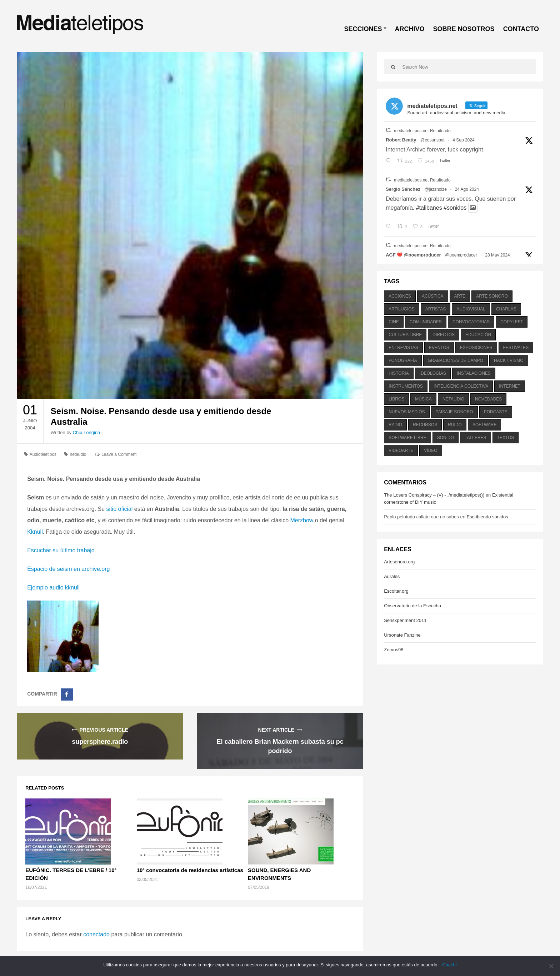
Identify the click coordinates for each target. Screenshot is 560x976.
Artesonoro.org (399, 562)
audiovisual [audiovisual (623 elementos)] (471, 309)
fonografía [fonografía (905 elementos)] (403, 360)
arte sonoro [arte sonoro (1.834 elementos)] (492, 296)
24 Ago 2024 (467, 189)
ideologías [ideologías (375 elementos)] (433, 373)
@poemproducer (461, 255)
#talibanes (429, 208)
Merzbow (302, 520)
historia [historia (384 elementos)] (399, 373)
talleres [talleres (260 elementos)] (475, 438)
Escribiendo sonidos (487, 517)
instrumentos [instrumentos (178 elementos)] (406, 386)
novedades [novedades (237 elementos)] (488, 399)
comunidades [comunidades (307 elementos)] (426, 322)
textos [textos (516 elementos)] (506, 438)
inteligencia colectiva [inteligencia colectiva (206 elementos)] (461, 386)
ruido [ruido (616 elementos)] (455, 425)
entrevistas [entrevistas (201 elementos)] (403, 348)
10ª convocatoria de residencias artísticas (190, 870)
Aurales (392, 576)
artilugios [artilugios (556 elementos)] (401, 309)
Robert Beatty (401, 140)
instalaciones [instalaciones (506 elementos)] (474, 373)
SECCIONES (363, 29)
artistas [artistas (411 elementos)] (436, 309)
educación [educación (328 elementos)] (478, 335)
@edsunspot (432, 140)
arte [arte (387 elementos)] (460, 296)
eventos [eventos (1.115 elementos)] (439, 348)
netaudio (78, 454)
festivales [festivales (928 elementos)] (516, 348)
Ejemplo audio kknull (53, 587)
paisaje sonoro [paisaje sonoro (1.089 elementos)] (454, 412)
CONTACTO (521, 29)
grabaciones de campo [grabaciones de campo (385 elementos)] (456, 360)
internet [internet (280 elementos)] (510, 386)
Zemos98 (394, 650)
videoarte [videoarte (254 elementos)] (401, 450)
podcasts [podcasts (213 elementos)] (496, 412)
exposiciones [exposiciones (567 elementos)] (476, 348)
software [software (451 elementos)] (485, 425)
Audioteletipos (43, 454)
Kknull (35, 532)
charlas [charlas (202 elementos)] (506, 309)
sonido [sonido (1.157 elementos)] (446, 438)
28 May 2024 (497, 255)
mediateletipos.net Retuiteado (422, 131)
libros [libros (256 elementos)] (396, 399)
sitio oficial (120, 509)
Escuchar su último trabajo (61, 550)
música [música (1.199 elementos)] (423, 399)
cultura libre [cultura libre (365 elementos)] (405, 335)
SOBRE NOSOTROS (464, 29)
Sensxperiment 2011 (405, 620)
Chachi (449, 965)
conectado (96, 934)
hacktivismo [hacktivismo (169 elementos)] (509, 360)
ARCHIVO (410, 29)
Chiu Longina (87, 432)
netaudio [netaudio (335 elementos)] (453, 399)
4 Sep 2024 (463, 140)
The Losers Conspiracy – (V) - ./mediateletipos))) (434, 495)
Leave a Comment (119, 454)
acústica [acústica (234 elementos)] (433, 296)
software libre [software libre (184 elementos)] (407, 438)
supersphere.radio (100, 742)
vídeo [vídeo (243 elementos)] (431, 450)
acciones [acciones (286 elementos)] (400, 296)
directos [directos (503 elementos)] (444, 335)
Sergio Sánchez (403, 189)
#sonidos (455, 208)
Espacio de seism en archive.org (68, 569)
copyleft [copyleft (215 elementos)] (512, 322)
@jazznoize (436, 189)
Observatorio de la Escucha (412, 606)
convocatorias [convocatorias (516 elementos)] (471, 322)
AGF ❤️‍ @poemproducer (413, 255)
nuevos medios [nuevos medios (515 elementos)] (407, 412)
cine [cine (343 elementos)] (394, 322)
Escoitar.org (396, 591)
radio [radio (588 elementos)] (395, 425)
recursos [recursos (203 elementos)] (425, 425)
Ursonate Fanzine (402, 635)
